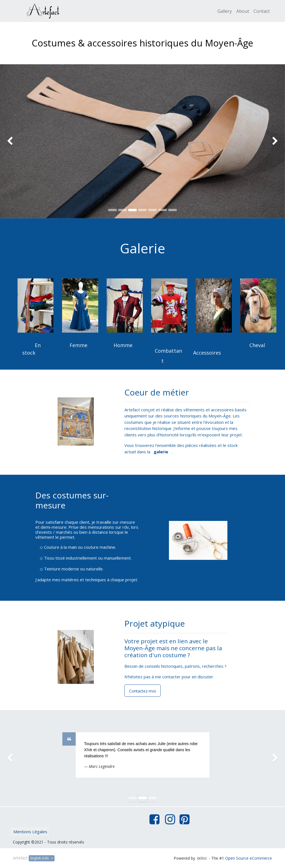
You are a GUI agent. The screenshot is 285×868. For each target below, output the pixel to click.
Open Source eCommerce (249, 858)
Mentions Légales (30, 832)
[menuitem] (225, 11)
